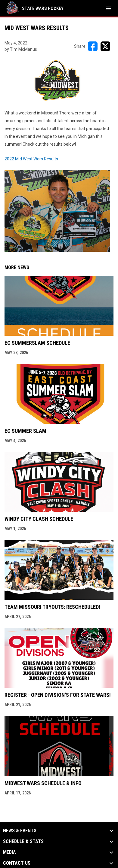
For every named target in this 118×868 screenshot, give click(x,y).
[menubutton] (108, 8)
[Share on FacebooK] (93, 46)
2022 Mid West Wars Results (57, 204)
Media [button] (9, 852)
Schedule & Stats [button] (23, 842)
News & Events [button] (20, 831)
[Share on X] (105, 46)
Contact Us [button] (17, 863)
